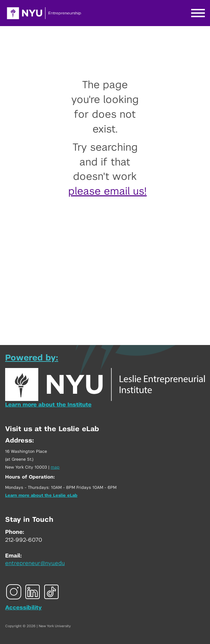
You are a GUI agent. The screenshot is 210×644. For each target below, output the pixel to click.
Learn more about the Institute (48, 405)
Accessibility (23, 608)
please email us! (107, 192)
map (55, 467)
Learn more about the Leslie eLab (41, 495)
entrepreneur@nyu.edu (35, 563)
